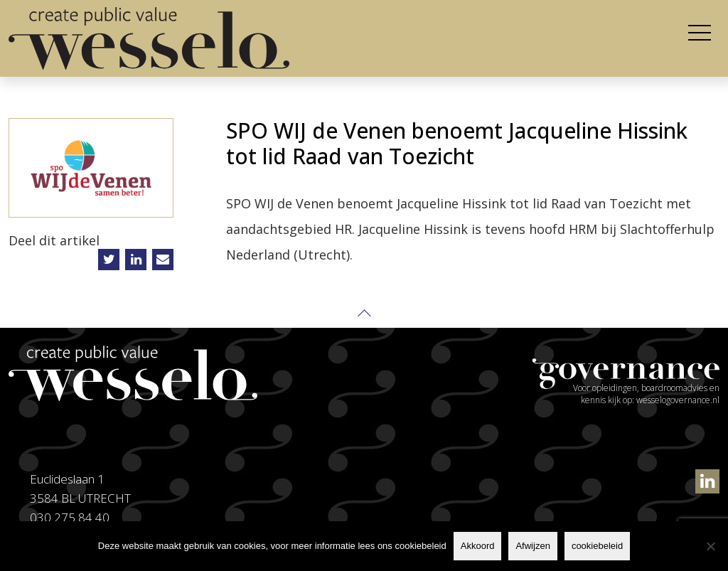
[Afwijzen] (710, 546)
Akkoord (478, 546)
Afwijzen (532, 546)
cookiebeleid (597, 546)
